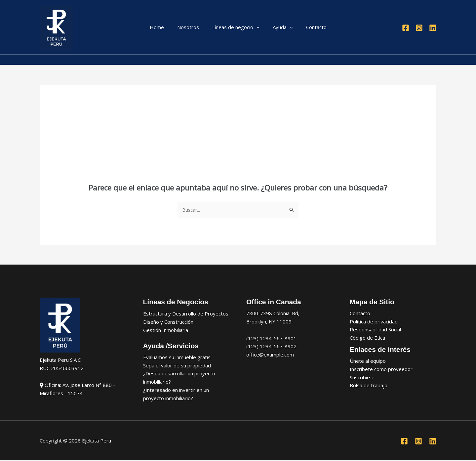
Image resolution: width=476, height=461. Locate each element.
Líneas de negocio (236, 27)
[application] (256, 27)
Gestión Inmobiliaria (166, 330)
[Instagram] (419, 28)
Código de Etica (367, 338)
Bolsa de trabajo (369, 386)
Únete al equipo (368, 361)
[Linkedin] (433, 28)
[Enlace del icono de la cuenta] (43, 60)
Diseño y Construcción (168, 322)
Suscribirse (362, 378)
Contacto (310, 27)
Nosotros (191, 27)
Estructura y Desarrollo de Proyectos (186, 314)
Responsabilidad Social (375, 330)
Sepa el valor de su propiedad (177, 366)
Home (163, 27)
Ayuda (279, 27)
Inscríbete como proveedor (381, 369)
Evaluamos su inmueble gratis (177, 357)
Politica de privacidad (374, 322)
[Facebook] (406, 28)
